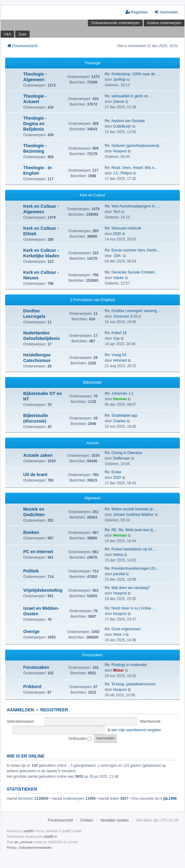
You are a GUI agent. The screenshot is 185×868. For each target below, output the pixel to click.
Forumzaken (93, 655)
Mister (118, 670)
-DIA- (117, 256)
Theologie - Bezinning (35, 148)
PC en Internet (38, 552)
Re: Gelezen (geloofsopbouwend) (132, 146)
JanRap (119, 80)
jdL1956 (170, 799)
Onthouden (80, 739)
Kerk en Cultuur (92, 195)
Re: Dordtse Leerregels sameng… (132, 311)
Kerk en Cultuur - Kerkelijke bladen (41, 253)
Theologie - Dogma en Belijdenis (35, 124)
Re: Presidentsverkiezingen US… (132, 568)
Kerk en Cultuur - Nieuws (41, 275)
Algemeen (92, 498)
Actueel (92, 443)
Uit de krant (35, 475)
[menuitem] (12, 848)
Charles (119, 421)
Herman (120, 399)
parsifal (119, 574)
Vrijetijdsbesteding (43, 590)
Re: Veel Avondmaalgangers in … (132, 206)
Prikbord (32, 687)
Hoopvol (120, 151)
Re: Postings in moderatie (126, 665)
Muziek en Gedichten (34, 512)
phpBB (28, 831)
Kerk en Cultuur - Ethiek (41, 231)
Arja (116, 338)
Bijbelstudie (92, 382)
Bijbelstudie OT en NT (42, 396)
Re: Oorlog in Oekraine (123, 453)
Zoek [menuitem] (22, 34)
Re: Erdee (113, 472)
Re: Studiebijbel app (121, 415)
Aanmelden (20, 710)
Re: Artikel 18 (116, 333)
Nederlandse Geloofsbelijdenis (42, 336)
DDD (117, 234)
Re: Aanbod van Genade (125, 121)
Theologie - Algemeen (35, 77)
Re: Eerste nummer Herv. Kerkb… (132, 250)
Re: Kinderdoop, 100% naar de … (132, 74)
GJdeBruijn (122, 126)
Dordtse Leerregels (34, 314)
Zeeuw (118, 102)
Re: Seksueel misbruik (123, 228)
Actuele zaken (38, 455)
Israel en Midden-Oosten (41, 611)
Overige (31, 631)
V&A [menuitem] (7, 34)
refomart (120, 360)
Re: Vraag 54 (115, 355)
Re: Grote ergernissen (123, 629)
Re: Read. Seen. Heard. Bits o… (131, 168)
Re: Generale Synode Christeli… (131, 272)
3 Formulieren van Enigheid (93, 300)
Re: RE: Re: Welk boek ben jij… (131, 530)
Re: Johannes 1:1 (119, 393)
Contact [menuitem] (87, 820)
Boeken (31, 532)
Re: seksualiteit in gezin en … (129, 96)
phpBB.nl (51, 837)
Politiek (31, 571)
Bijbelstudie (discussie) (36, 418)
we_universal (23, 842)
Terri (116, 212)
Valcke (118, 278)
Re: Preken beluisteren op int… (130, 549)
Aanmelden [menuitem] (166, 12)
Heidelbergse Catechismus (37, 358)
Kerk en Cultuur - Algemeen (41, 209)
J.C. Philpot (122, 173)
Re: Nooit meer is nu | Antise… (130, 608)
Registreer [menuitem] (137, 12)
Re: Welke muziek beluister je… (131, 509)
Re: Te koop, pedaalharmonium (130, 684)
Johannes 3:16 (125, 316)
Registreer (54, 710)
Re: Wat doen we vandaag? (127, 588)
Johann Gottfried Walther (133, 515)
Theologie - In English (38, 170)
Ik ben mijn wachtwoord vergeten (134, 730)
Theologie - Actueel (35, 99)
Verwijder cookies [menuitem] (114, 820)
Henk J (119, 635)
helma (118, 555)
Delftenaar (121, 458)
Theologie (93, 63)
